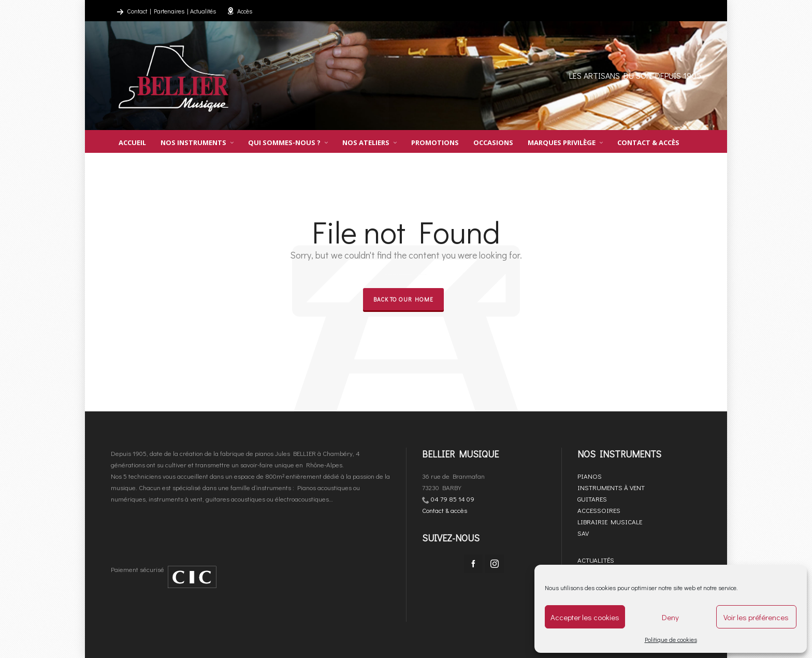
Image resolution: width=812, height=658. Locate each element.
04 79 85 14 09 (453, 499)
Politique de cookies (671, 639)
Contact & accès (445, 510)
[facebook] (473, 564)
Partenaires (169, 11)
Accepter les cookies (585, 617)
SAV (583, 533)
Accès (240, 11)
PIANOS (590, 476)
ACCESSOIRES (599, 510)
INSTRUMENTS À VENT (611, 487)
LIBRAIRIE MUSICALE (610, 521)
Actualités (203, 11)
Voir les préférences (756, 617)
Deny (670, 617)
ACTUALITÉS (596, 560)
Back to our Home (403, 299)
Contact (137, 11)
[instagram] (495, 564)
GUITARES (592, 499)
